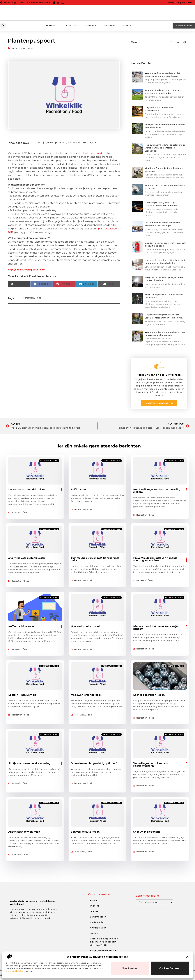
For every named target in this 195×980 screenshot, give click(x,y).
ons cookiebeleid (16, 971)
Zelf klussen (78, 489)
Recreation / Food (22, 48)
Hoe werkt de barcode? (85, 626)
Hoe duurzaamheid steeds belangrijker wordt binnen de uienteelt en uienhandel (165, 148)
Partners (51, 26)
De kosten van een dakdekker (27, 489)
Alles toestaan (130, 968)
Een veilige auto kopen (85, 832)
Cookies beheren (170, 968)
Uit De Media (71, 26)
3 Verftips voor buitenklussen (27, 558)
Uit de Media (97, 922)
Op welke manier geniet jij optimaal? (94, 763)
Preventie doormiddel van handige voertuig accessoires (155, 559)
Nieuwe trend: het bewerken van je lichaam (155, 628)
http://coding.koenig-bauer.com (27, 270)
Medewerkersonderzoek (86, 695)
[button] (187, 957)
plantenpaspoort (92, 153)
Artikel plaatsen (98, 928)
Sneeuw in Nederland (147, 832)
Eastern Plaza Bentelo (22, 695)
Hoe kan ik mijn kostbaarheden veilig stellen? (157, 491)
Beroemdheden (98, 917)
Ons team (110, 26)
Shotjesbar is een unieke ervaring (29, 763)
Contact (128, 26)
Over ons (91, 26)
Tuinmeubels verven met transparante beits (95, 559)
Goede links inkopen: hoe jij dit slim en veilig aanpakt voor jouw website (104, 942)
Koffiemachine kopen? (23, 626)
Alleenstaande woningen (24, 832)
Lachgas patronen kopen (149, 695)
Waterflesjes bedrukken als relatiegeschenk (150, 765)
